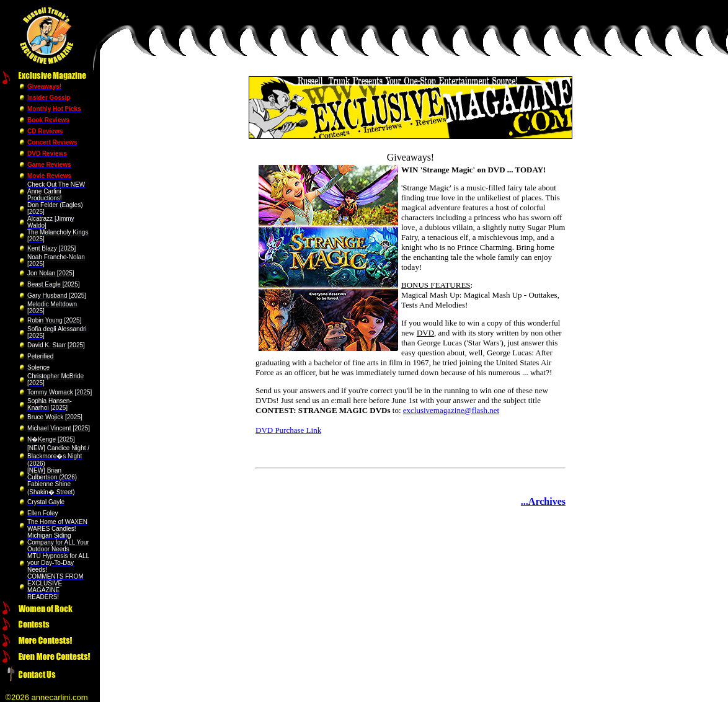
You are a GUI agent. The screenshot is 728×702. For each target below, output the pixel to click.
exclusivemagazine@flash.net (451, 410)
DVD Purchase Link (288, 430)
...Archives (543, 501)
